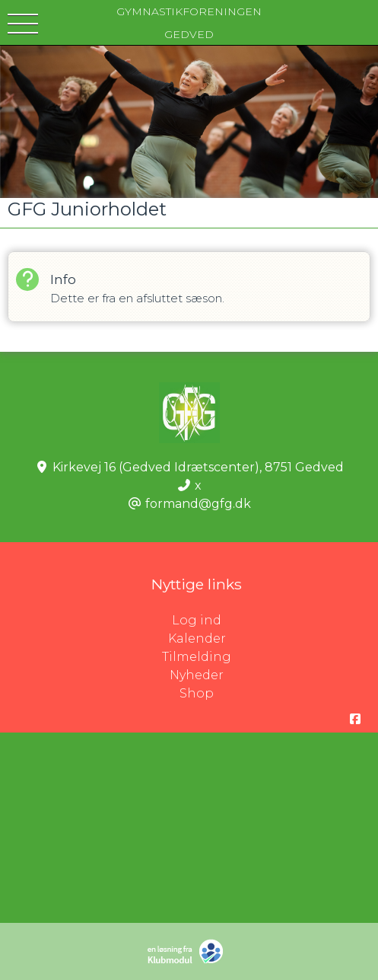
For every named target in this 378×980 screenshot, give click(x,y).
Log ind (275, 621)
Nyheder (197, 675)
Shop (197, 693)
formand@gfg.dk (198, 504)
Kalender (197, 638)
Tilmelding (197, 657)
